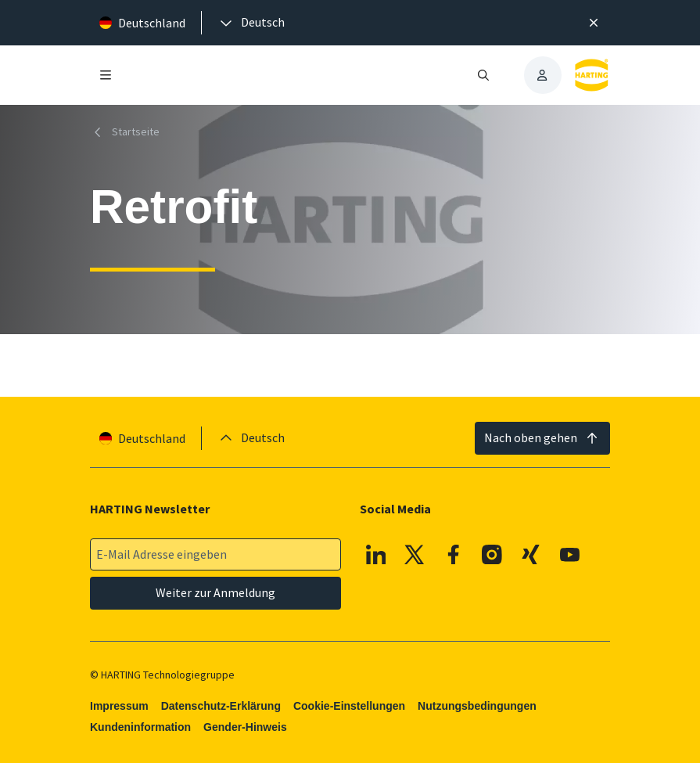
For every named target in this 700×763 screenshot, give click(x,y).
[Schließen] (594, 23)
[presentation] (251, 23)
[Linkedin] (376, 555)
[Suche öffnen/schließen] (483, 75)
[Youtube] (569, 555)
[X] (415, 555)
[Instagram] (492, 555)
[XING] (531, 555)
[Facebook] (454, 555)
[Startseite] (128, 132)
